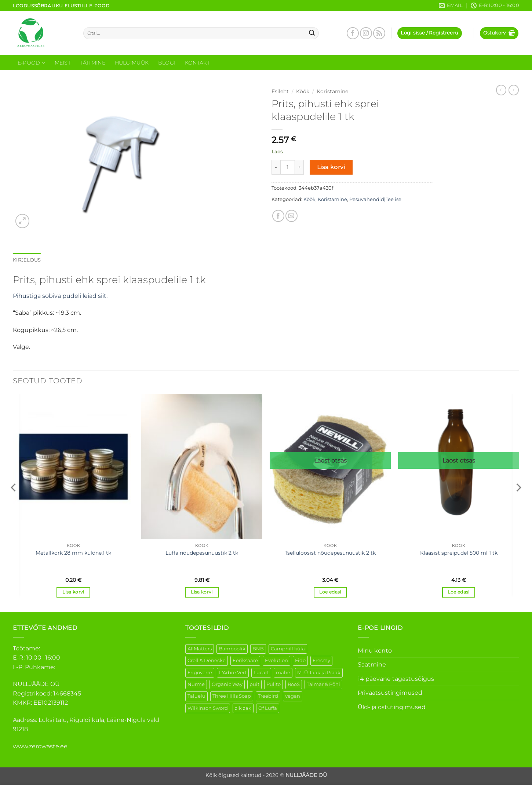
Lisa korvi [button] (73, 592)
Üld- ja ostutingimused (392, 707)
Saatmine (372, 664)
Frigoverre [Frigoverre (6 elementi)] (200, 673)
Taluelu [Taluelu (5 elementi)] (196, 696)
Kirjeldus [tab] (27, 260)
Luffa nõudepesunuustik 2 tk (202, 553)
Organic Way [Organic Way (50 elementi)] (227, 684)
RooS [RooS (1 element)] (294, 684)
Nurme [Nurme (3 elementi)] (196, 684)
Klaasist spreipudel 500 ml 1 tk (459, 553)
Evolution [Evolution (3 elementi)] (276, 660)
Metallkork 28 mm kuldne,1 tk (73, 553)
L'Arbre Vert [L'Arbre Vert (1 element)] (233, 673)
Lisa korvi (331, 167)
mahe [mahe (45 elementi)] (283, 673)
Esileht (280, 91)
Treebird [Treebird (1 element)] (268, 696)
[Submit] (312, 33)
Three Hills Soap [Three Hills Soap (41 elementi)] (232, 696)
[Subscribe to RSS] (379, 33)
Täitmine (93, 63)
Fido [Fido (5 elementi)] (300, 660)
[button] (429, 33)
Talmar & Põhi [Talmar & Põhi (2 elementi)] (323, 684)
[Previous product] (514, 90)
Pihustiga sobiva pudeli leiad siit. (61, 296)
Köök (303, 91)
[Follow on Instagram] (366, 33)
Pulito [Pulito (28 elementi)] (274, 684)
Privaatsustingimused (390, 693)
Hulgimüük (132, 63)
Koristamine (332, 91)
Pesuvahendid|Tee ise (375, 199)
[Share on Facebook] (278, 216)
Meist (63, 63)
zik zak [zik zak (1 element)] (243, 708)
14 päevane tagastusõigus (396, 679)
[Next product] (501, 90)
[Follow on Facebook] (353, 33)
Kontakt (198, 63)
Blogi (167, 63)
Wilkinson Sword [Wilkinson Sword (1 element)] (208, 708)
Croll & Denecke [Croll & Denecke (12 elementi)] (207, 660)
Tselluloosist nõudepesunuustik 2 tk (330, 553)
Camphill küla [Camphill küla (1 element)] (288, 649)
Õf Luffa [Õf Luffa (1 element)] (268, 708)
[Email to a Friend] (291, 216)
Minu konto (375, 651)
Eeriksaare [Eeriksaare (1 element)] (245, 660)
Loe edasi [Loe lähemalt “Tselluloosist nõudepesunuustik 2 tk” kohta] (330, 592)
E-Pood (31, 63)
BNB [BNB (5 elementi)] (258, 649)
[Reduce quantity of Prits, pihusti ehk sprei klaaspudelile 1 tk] (276, 167)
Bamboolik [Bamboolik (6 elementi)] (232, 649)
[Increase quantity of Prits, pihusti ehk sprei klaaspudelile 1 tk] (299, 167)
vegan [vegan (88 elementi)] (293, 696)
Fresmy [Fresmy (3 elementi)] (321, 660)
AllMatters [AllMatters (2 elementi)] (200, 649)
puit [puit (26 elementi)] (254, 684)
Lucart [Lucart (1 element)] (261, 673)
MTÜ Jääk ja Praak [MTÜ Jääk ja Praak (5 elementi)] (319, 673)
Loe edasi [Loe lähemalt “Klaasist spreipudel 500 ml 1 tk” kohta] (458, 592)
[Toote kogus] (288, 167)
